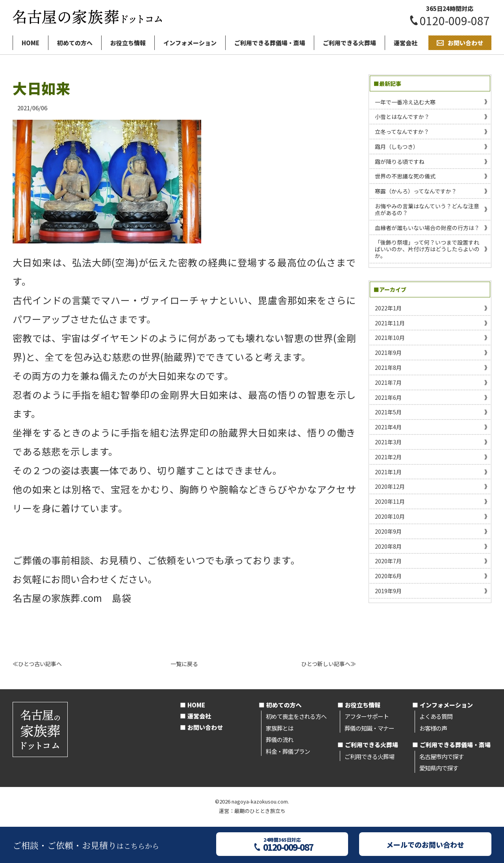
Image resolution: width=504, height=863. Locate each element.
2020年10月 (390, 516)
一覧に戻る (184, 664)
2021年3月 (388, 442)
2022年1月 (388, 308)
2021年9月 (388, 353)
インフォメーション (190, 43)
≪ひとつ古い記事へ (37, 664)
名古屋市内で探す (441, 756)
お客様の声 (433, 728)
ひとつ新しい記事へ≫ (329, 664)
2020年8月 (388, 546)
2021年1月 (388, 472)
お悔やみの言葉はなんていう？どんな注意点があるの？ (427, 209)
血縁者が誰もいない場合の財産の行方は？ (427, 228)
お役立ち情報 (128, 43)
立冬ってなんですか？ (402, 132)
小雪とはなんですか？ (402, 117)
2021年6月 (388, 397)
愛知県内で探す (439, 768)
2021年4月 (388, 427)
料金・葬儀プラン (288, 751)
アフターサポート (367, 716)
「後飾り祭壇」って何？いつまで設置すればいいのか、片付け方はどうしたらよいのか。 (427, 249)
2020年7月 (388, 561)
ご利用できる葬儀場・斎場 (270, 43)
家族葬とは (280, 728)
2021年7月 (388, 382)
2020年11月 (390, 501)
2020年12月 (390, 486)
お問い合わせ (205, 727)
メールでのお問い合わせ (425, 844)
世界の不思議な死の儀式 (405, 176)
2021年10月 (390, 338)
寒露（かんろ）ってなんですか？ (416, 191)
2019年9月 (388, 591)
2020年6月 (388, 576)
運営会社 (406, 43)
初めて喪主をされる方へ (296, 716)
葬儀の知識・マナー (369, 728)
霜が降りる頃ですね (400, 161)
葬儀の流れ (280, 740)
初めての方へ (75, 43)
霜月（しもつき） (397, 147)
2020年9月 (388, 531)
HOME (31, 43)
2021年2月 (388, 457)
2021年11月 (390, 323)
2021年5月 (388, 412)
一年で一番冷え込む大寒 (405, 102)
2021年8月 (388, 367)
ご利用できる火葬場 (349, 43)
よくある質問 (436, 716)
